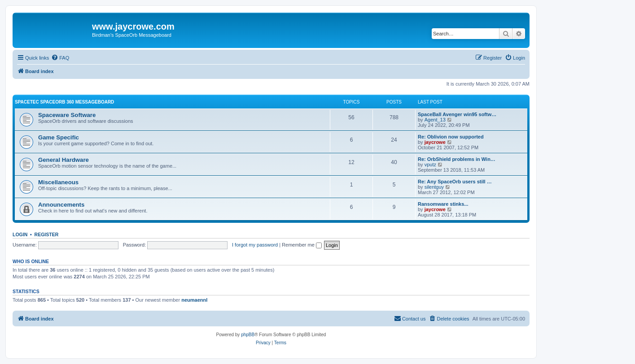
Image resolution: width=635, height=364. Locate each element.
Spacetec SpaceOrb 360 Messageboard (64, 102)
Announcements (61, 205)
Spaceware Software (67, 115)
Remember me (302, 245)
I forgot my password (255, 245)
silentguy (434, 187)
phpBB (248, 335)
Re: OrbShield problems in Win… (457, 159)
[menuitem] (60, 58)
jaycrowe (435, 142)
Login (20, 234)
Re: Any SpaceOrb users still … (455, 182)
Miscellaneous (58, 182)
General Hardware (63, 160)
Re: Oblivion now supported (451, 137)
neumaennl (194, 300)
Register (47, 234)
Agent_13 (435, 120)
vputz (430, 165)
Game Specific (59, 137)
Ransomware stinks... (443, 204)
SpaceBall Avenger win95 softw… (457, 114)
